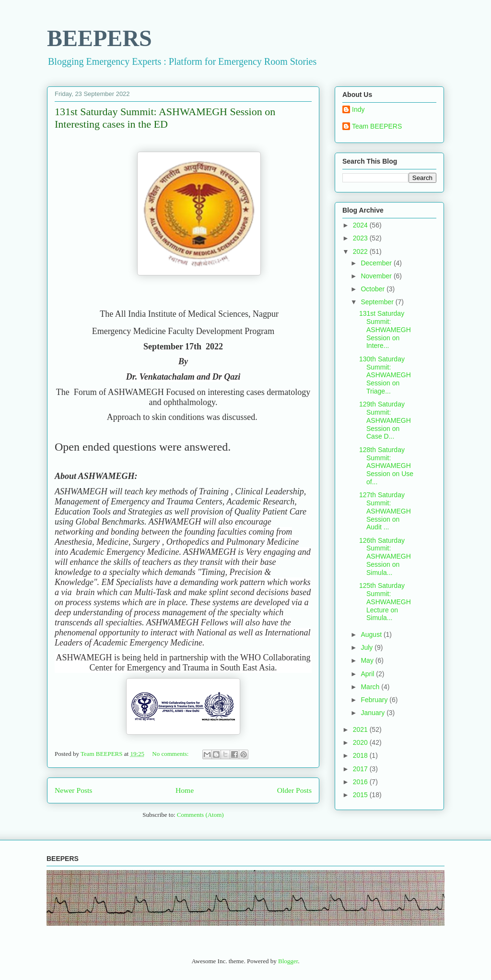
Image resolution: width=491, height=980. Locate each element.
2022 (361, 251)
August (372, 634)
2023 (361, 238)
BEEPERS (99, 38)
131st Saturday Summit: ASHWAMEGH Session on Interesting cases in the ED (165, 118)
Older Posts (294, 790)
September (378, 302)
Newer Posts (73, 790)
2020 (361, 742)
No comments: (171, 754)
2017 (361, 769)
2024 (361, 225)
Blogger (288, 961)
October (374, 289)
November (377, 276)
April (368, 674)
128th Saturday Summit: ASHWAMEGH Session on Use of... (386, 466)
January (374, 713)
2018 (361, 755)
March (371, 687)
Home (185, 790)
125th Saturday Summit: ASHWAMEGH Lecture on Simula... (385, 602)
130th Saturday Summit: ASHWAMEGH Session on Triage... (385, 375)
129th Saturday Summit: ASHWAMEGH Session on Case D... (385, 420)
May (368, 660)
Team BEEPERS (377, 126)
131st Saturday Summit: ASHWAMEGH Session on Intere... (385, 329)
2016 (361, 782)
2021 (361, 729)
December (377, 263)
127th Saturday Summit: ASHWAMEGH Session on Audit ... (385, 511)
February (375, 700)
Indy (358, 109)
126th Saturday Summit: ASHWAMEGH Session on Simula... (385, 556)
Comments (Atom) (200, 815)
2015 (361, 795)
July (368, 647)
